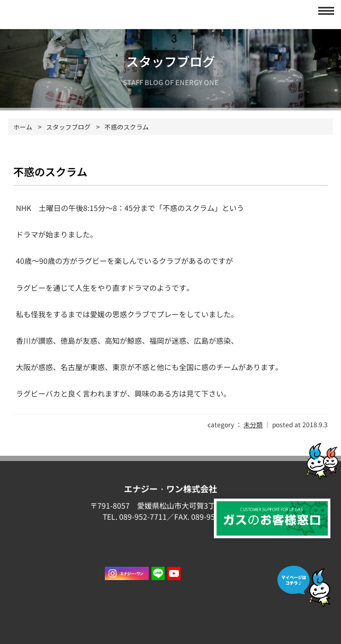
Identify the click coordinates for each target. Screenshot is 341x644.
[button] (323, 11)
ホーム (23, 127)
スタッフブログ (68, 127)
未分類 (253, 424)
